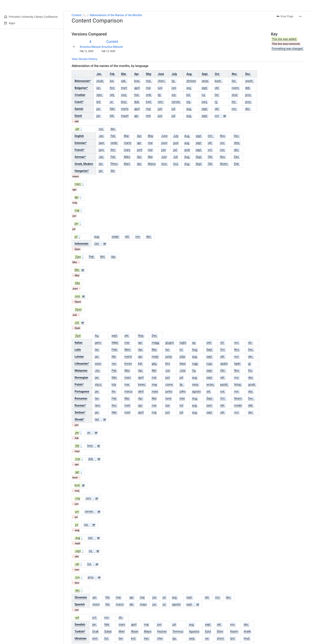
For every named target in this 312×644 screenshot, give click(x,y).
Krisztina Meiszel (90, 47)
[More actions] (300, 16)
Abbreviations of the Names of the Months (116, 15)
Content (77, 15)
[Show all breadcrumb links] (85, 15)
